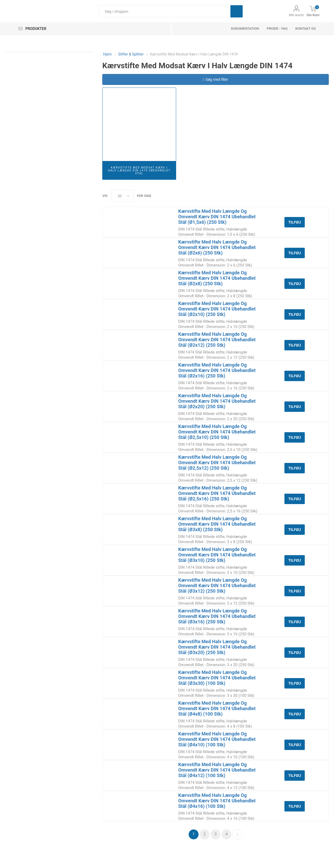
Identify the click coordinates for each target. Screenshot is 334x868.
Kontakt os (306, 29)
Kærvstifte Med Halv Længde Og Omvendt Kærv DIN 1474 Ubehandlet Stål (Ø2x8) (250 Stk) (217, 278)
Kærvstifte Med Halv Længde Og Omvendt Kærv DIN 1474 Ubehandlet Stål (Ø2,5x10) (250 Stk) (217, 432)
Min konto (296, 15)
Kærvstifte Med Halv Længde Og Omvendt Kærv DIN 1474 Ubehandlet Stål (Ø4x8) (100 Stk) (217, 708)
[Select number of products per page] (122, 196)
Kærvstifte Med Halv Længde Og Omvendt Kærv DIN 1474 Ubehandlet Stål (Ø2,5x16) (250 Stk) (217, 493)
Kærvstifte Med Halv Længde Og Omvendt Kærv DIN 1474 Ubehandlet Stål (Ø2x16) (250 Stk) (217, 370)
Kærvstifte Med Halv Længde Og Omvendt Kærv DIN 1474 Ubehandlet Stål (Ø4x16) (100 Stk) (217, 801)
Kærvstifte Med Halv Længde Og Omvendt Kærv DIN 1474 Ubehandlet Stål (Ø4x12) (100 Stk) (217, 770)
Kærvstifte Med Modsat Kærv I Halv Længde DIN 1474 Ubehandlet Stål (139, 170)
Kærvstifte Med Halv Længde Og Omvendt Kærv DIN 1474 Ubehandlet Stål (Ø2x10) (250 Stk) (217, 309)
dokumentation (245, 29)
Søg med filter (216, 79)
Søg (237, 11)
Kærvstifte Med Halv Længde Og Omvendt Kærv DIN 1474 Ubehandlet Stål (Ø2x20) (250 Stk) (217, 401)
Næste (237, 834)
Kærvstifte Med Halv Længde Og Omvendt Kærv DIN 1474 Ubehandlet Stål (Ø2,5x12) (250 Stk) (217, 463)
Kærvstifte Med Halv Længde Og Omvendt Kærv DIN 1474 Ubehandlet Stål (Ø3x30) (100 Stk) (217, 678)
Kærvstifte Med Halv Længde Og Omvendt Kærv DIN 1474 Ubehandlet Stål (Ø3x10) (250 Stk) (217, 555)
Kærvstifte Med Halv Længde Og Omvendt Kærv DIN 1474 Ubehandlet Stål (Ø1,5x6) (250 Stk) (217, 217)
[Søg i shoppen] (165, 11)
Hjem (107, 54)
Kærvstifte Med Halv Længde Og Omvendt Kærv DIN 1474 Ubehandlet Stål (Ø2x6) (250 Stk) (217, 247)
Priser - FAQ (277, 29)
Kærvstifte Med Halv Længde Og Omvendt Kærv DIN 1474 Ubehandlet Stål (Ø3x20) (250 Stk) (217, 647)
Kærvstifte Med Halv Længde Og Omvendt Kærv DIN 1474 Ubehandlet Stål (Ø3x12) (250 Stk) (217, 585)
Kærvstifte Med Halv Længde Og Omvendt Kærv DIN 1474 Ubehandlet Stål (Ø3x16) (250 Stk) (217, 616)
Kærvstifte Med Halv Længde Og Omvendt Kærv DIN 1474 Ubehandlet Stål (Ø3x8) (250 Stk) (217, 524)
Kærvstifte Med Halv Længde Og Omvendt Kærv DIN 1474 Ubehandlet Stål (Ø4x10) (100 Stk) (217, 739)
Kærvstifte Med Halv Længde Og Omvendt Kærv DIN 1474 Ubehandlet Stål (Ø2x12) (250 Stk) (217, 340)
